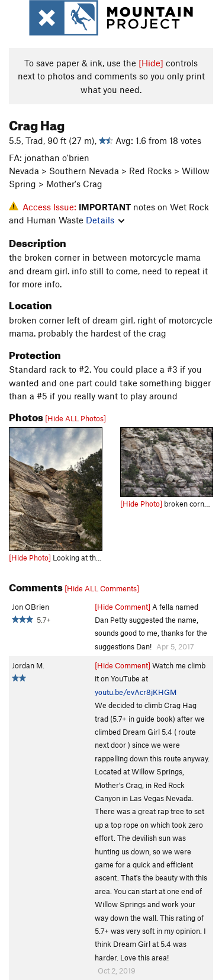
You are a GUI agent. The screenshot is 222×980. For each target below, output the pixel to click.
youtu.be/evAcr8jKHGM (136, 692)
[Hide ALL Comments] (102, 588)
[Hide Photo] (30, 558)
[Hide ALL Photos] (75, 418)
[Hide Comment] (123, 607)
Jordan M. (28, 665)
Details (105, 220)
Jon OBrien (30, 607)
